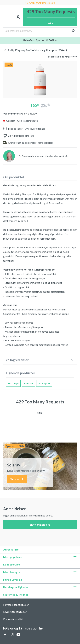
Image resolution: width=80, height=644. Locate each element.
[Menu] (7, 17)
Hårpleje (13, 383)
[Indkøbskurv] (50, 17)
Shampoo (44, 383)
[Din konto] (18, 17)
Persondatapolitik (13, 619)
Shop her (17, 479)
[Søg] (73, 31)
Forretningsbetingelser (16, 605)
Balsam (28, 383)
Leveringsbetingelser (15, 612)
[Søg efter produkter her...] (36, 31)
